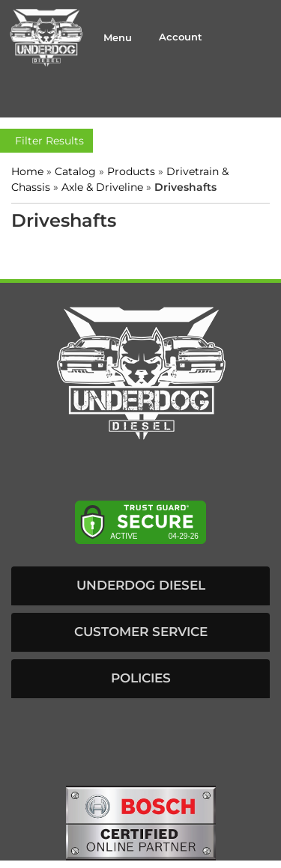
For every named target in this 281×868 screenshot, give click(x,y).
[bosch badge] (141, 822)
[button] (140, 586)
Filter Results (46, 141)
